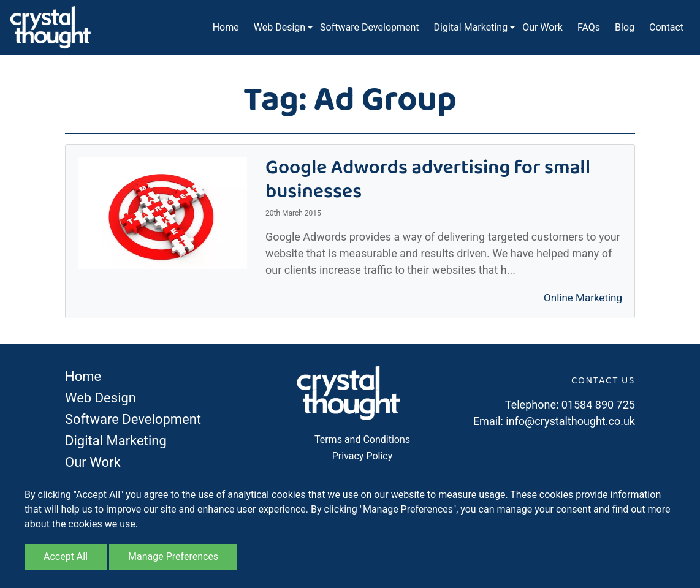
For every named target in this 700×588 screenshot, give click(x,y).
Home (226, 27)
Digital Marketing (471, 27)
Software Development (369, 27)
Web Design (280, 27)
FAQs (589, 27)
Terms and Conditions (362, 439)
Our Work (542, 27)
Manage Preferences (173, 556)
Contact (666, 27)
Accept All (66, 556)
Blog (625, 27)
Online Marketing (583, 298)
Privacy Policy (363, 456)
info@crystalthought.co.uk (570, 421)
